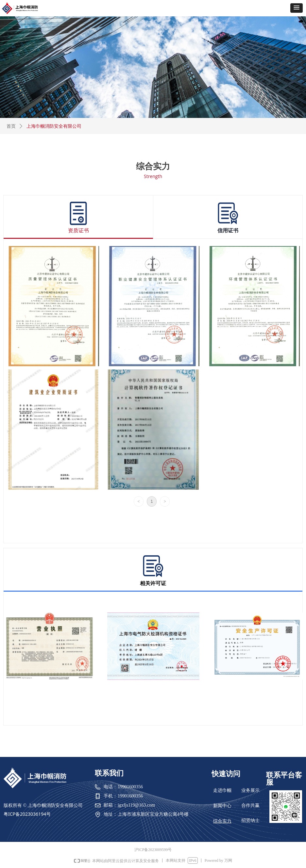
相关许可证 (153, 583)
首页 (11, 126)
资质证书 (78, 231)
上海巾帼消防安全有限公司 (54, 126)
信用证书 (228, 231)
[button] (297, 8)
